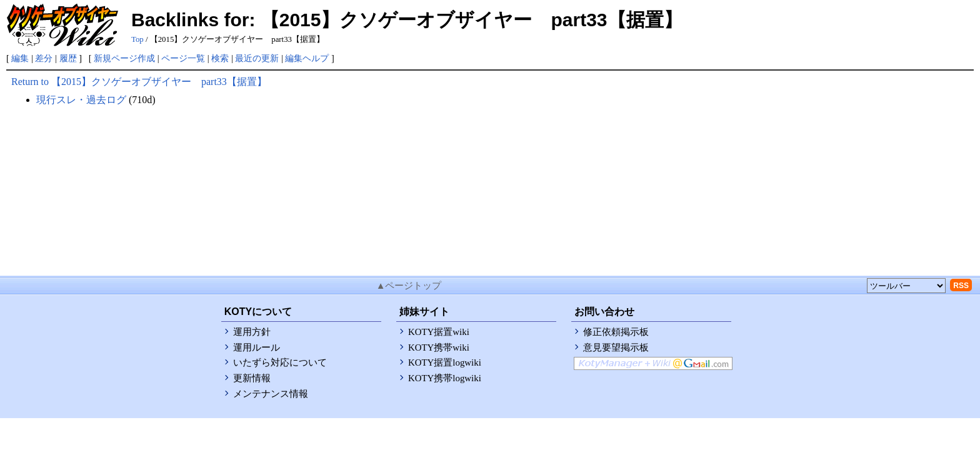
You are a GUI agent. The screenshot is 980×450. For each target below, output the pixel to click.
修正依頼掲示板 (616, 332)
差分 (44, 58)
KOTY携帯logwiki (445, 378)
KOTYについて (258, 312)
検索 (220, 58)
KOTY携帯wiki (439, 347)
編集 (20, 58)
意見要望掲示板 (616, 347)
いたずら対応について (280, 362)
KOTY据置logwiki (445, 362)
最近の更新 (257, 58)
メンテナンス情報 (271, 394)
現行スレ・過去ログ (81, 100)
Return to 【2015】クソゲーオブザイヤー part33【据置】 (139, 82)
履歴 (68, 58)
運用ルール (257, 347)
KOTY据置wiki (439, 332)
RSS (961, 286)
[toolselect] (906, 286)
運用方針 (252, 332)
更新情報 (252, 378)
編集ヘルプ (307, 58)
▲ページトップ (409, 286)
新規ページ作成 (124, 58)
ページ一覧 (183, 58)
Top (137, 39)
